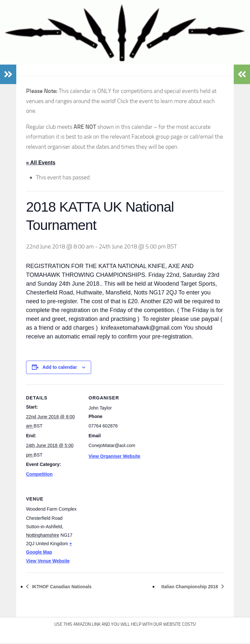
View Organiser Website (114, 457)
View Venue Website (48, 561)
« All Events (41, 163)
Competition (39, 474)
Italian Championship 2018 (184, 587)
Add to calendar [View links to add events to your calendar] (60, 367)
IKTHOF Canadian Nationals (68, 587)
